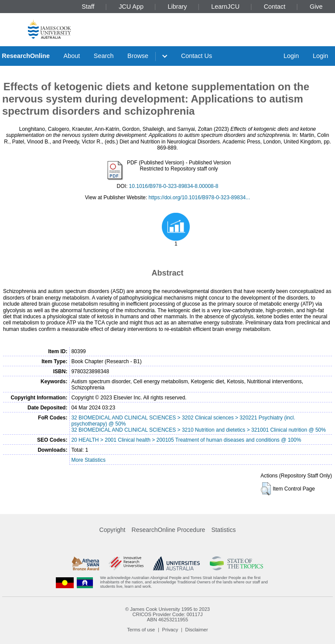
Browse (138, 56)
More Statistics (88, 460)
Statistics (223, 530)
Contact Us (197, 56)
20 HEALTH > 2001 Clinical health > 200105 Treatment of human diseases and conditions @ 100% (186, 440)
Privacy (170, 630)
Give (316, 7)
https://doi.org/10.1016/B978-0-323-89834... (199, 198)
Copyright (113, 530)
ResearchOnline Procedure (169, 530)
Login (291, 56)
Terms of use (141, 630)
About (72, 56)
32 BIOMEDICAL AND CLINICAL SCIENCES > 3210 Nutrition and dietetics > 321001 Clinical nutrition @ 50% (198, 430)
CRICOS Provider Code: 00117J (167, 614)
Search (104, 56)
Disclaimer (197, 630)
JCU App (131, 7)
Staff (88, 7)
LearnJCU (225, 7)
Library (178, 7)
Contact (275, 7)
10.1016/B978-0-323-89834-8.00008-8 (174, 186)
